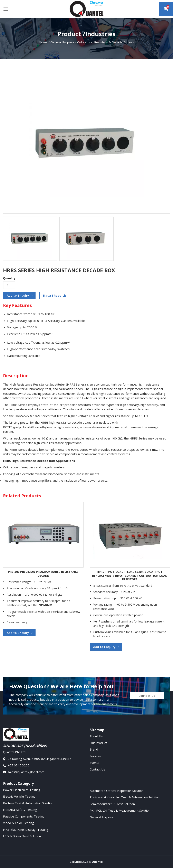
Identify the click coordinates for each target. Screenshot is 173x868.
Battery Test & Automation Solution (28, 803)
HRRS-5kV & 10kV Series (32, 416)
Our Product (98, 743)
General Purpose (102, 817)
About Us (96, 736)
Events (95, 763)
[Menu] (6, 9)
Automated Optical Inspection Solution (117, 791)
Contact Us (97, 769)
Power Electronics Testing (22, 790)
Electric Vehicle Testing (19, 796)
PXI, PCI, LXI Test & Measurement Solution (120, 810)
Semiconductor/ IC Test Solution (112, 804)
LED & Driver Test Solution (22, 836)
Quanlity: (10, 278)
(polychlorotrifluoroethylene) (34, 427)
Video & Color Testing (18, 823)
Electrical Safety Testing (20, 810)
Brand (94, 749)
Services (96, 756)
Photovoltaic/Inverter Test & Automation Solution (125, 797)
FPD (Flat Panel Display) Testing (26, 830)
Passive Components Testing (24, 816)
